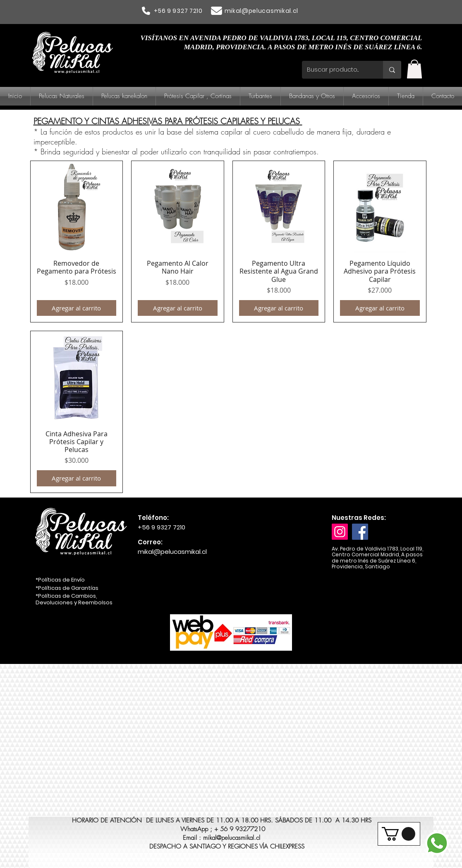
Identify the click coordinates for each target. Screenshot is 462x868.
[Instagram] (340, 532)
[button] (414, 69)
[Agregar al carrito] (77, 308)
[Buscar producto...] (336, 70)
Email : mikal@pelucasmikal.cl (221, 838)
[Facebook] (360, 532)
